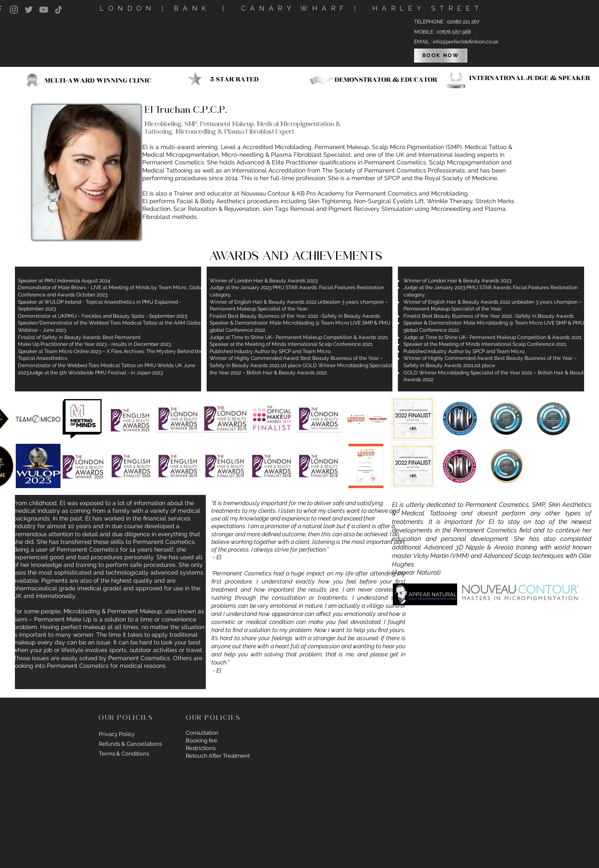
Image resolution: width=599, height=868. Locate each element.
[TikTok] (59, 10)
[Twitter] (29, 10)
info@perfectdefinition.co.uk (465, 42)
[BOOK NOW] (441, 56)
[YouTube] (44, 10)
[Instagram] (14, 10)
